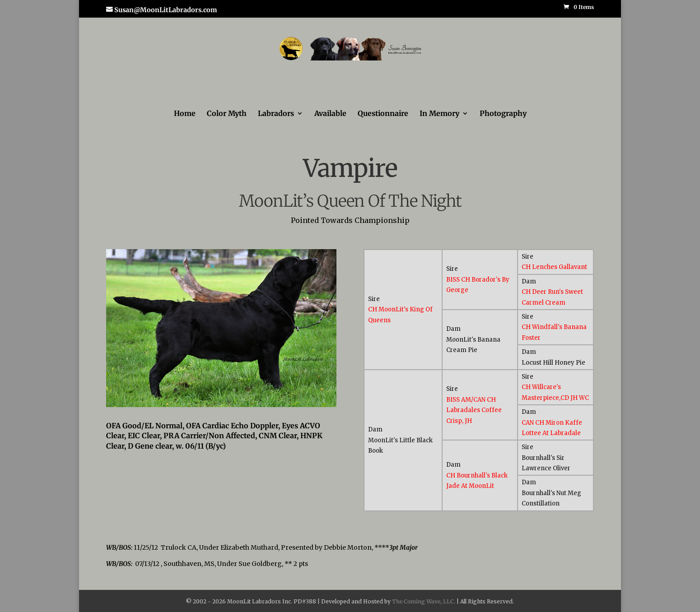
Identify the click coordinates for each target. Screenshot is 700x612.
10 (245, 390)
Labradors (276, 114)
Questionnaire (383, 114)
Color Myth (227, 114)
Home (185, 114)
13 (268, 390)
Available (330, 114)
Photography (503, 114)
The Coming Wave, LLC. (424, 601)
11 (252, 390)
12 (260, 390)
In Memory (439, 114)
